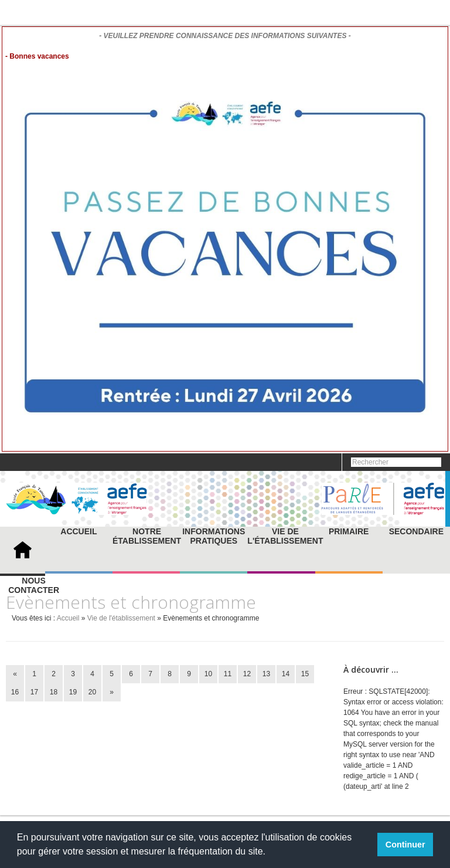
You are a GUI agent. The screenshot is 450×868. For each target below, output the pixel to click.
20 (92, 692)
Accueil (79, 531)
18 (54, 692)
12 (247, 674)
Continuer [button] (405, 845)
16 (15, 692)
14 (286, 674)
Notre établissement (147, 536)
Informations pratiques (214, 536)
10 (208, 674)
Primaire (349, 531)
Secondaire (416, 531)
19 (73, 692)
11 (228, 674)
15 (305, 674)
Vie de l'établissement (285, 536)
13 (266, 674)
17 (34, 692)
